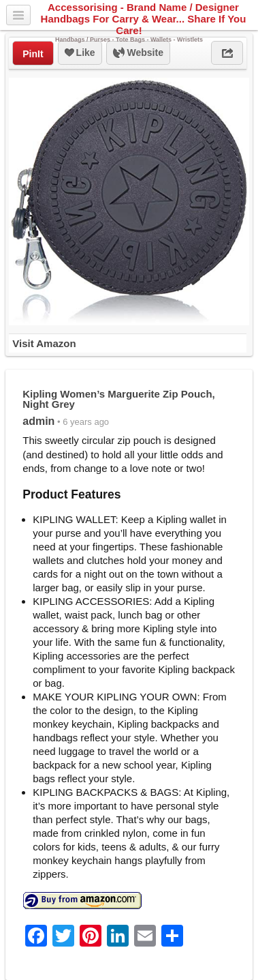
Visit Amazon (44, 343)
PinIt (33, 54)
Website (138, 53)
